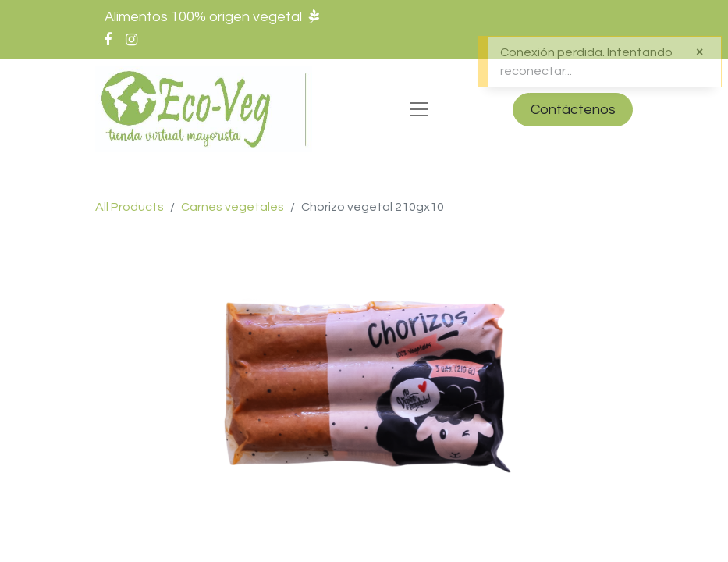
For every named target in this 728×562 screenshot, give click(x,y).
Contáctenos (573, 110)
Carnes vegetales (233, 207)
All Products (130, 207)
